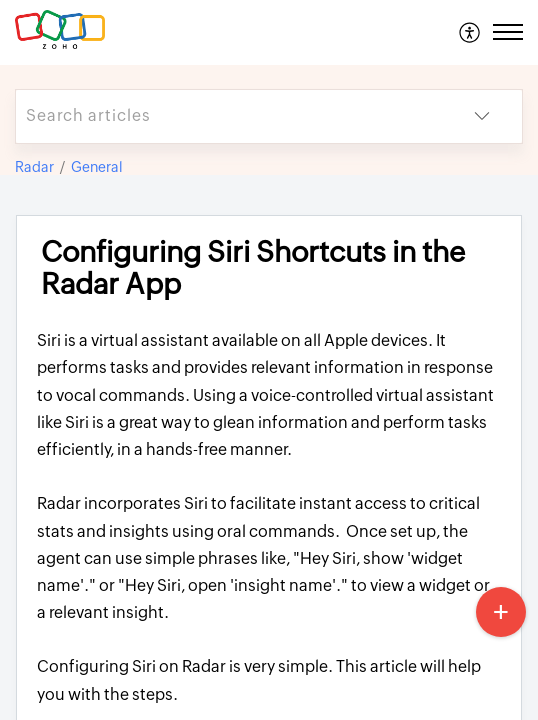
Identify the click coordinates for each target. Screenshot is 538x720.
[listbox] (482, 116)
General (97, 167)
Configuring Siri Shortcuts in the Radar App (253, 268)
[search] (229, 116)
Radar (34, 167)
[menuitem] (470, 32)
